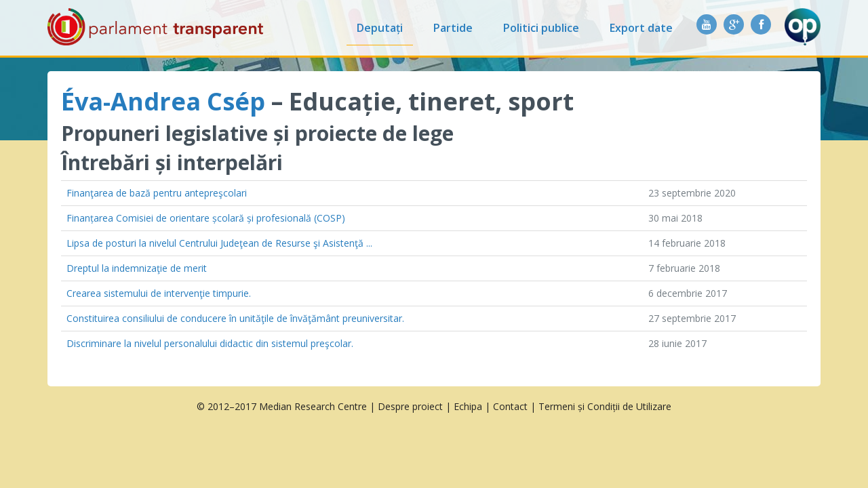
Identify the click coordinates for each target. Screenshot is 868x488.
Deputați (380, 28)
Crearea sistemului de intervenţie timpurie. (159, 293)
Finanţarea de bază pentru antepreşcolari (157, 193)
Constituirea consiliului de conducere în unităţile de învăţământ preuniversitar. (235, 318)
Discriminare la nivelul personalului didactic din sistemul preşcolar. (210, 343)
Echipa (468, 406)
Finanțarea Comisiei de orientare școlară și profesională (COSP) (206, 218)
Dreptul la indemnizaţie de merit (137, 268)
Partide (453, 28)
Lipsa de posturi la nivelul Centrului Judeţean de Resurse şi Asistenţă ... (219, 243)
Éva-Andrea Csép (163, 101)
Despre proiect (410, 406)
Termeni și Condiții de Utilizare (605, 406)
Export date (641, 28)
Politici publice (541, 28)
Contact (510, 406)
